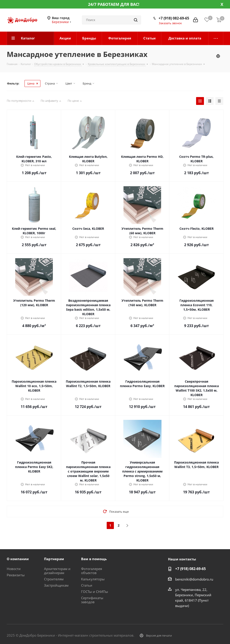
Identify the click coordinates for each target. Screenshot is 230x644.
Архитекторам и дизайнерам (57, 571)
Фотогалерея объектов (92, 571)
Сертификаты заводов (92, 600)
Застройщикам (56, 585)
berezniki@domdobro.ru (194, 579)
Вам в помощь (94, 559)
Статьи (87, 585)
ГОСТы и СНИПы (95, 592)
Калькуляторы (93, 579)
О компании (18, 559)
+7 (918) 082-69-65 (174, 18)
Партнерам (54, 559)
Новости (14, 569)
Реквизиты (16, 575)
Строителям (54, 579)
